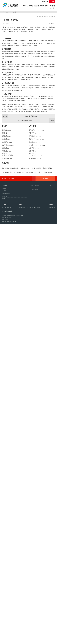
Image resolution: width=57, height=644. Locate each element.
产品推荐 (42, 6)
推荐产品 (5, 196)
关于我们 (53, 8)
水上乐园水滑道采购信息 (20, 150)
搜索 (52, 1)
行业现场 (31, 6)
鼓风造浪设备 (9, 642)
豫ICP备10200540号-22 (31, 639)
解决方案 (36, 6)
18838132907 (44, 1)
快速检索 (48, 586)
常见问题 (14, 12)
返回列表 (52, 23)
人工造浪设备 (16, 642)
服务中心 (47, 6)
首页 (4, 12)
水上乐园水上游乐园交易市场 (37, 154)
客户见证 (4, 586)
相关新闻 (33, 160)
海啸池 (4, 642)
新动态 (4, 160)
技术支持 (44, 16)
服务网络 (49, 16)
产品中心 (25, 6)
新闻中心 (53, 6)
